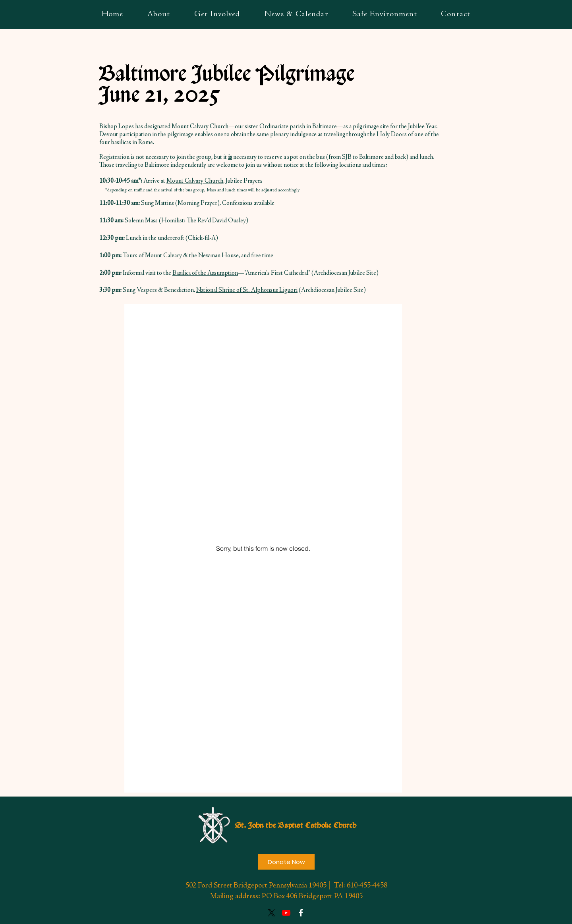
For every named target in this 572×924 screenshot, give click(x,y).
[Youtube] (286, 913)
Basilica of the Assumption (205, 273)
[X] (272, 913)
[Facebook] (301, 913)
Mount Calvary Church (195, 181)
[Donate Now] (286, 862)
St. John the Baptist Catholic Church (296, 826)
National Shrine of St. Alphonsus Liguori (247, 290)
